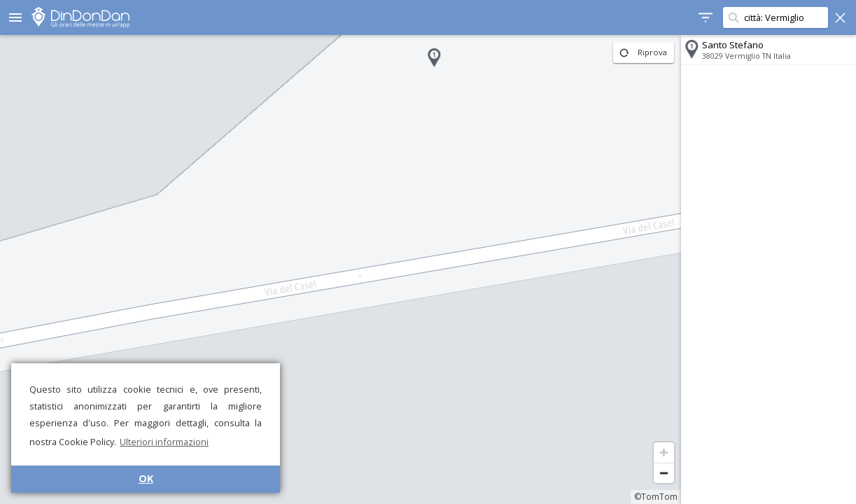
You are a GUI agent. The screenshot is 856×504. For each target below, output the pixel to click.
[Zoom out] (664, 473)
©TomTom (656, 497)
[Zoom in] (664, 453)
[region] (341, 269)
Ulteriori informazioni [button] (164, 442)
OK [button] (146, 478)
